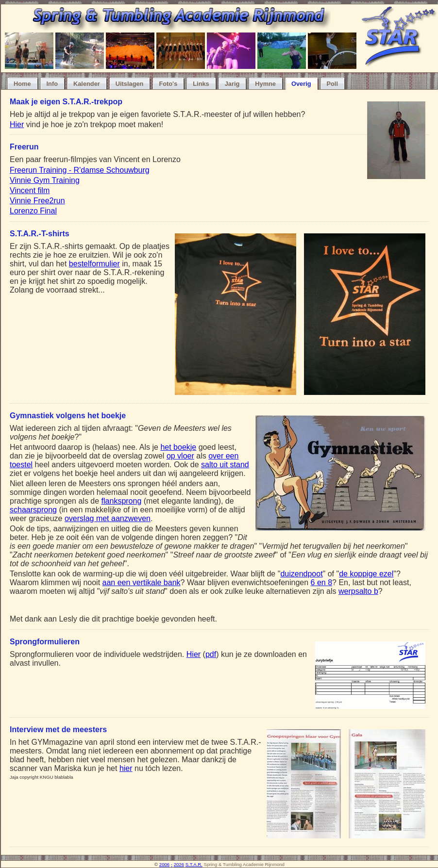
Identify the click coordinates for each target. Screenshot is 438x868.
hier (126, 768)
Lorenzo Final (33, 211)
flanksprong (122, 501)
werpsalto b (358, 591)
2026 (179, 864)
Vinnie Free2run (37, 201)
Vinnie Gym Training (45, 180)
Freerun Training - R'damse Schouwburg (80, 170)
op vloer (180, 456)
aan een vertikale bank (142, 582)
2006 (164, 864)
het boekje (178, 447)
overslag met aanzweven (108, 518)
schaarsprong (33, 510)
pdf (211, 654)
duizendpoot (301, 574)
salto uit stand (225, 465)
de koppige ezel (366, 574)
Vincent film (30, 190)
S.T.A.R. (194, 864)
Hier (17, 124)
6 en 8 (321, 582)
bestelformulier (94, 264)
